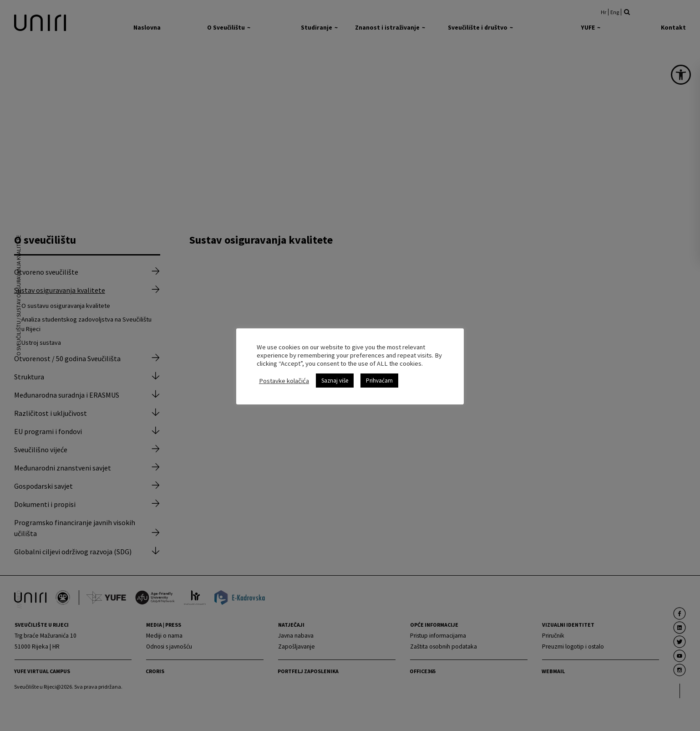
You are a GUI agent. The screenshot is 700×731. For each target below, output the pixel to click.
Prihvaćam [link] (379, 381)
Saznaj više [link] (335, 381)
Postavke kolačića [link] (284, 381)
